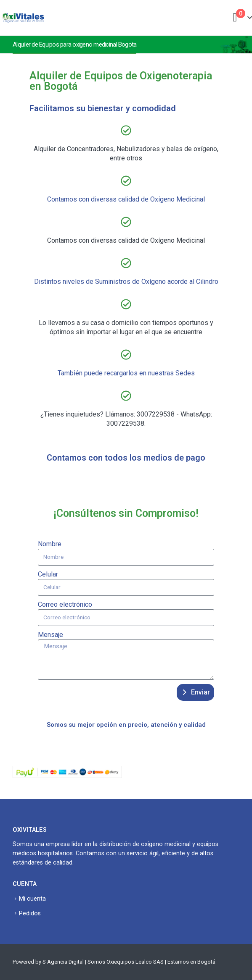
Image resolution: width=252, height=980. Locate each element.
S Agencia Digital (63, 962)
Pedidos (30, 913)
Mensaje (50, 635)
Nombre (50, 544)
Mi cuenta (32, 899)
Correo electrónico (65, 604)
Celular (48, 574)
